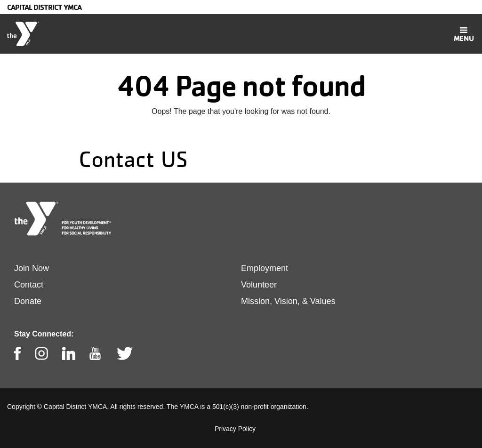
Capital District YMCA (44, 7)
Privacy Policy (235, 429)
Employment (265, 268)
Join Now (32, 268)
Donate (28, 301)
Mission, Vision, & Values (288, 301)
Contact (29, 285)
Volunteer (259, 285)
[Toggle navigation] (464, 34)
